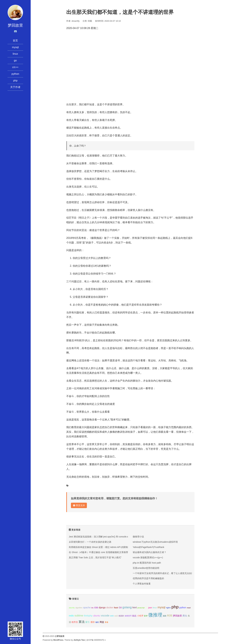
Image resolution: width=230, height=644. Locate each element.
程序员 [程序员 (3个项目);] (75, 622)
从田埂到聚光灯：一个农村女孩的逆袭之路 (90, 542)
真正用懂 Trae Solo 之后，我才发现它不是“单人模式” (95, 557)
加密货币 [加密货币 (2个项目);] (128, 616)
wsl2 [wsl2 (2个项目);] (116, 616)
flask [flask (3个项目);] (116, 608)
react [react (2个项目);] (189, 608)
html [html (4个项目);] (135, 608)
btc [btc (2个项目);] (92, 608)
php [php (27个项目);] (175, 607)
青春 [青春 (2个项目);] (107, 622)
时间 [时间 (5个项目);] (170, 616)
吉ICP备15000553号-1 (96, 640)
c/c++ (15, 67)
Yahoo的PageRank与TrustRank (148, 547)
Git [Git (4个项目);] (120, 608)
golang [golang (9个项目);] (127, 607)
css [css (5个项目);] (96, 607)
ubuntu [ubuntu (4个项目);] (97, 616)
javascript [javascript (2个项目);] (141, 608)
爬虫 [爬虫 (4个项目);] (185, 616)
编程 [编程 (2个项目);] (97, 622)
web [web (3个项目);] (112, 616)
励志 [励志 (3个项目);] (134, 616)
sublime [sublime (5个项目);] (79, 616)
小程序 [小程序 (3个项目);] (140, 616)
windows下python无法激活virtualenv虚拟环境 (155, 542)
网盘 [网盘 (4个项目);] (102, 622)
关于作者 (15, 87)
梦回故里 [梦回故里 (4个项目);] (177, 616)
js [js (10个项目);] (146, 607)
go (15, 60)
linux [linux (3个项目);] (155, 608)
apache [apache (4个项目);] (87, 608)
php (15, 81)
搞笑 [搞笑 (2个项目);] (165, 616)
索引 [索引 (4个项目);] (88, 622)
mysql (15, 47)
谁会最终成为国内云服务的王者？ (149, 552)
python (15, 74)
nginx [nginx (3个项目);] (168, 608)
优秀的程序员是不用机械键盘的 (148, 578)
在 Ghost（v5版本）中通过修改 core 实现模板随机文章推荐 (98, 552)
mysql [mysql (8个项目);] (161, 607)
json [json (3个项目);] (150, 608)
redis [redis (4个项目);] (71, 616)
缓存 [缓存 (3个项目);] (93, 622)
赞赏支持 (79, 505)
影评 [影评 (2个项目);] (146, 616)
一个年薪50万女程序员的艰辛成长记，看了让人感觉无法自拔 (163, 573)
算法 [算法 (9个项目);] (82, 622)
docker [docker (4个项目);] (110, 608)
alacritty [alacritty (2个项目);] (72, 608)
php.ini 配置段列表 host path (147, 563)
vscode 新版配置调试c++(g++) (148, 557)
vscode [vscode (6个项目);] (105, 616)
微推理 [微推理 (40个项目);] (155, 615)
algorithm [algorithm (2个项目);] (79, 608)
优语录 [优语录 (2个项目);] (121, 616)
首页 (15, 41)
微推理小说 (138, 537)
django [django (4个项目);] (102, 608)
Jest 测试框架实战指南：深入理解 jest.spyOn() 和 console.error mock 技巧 (106, 537)
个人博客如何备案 (142, 584)
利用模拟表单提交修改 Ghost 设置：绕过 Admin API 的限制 (98, 547)
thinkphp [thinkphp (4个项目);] (88, 616)
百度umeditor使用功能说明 (146, 568)
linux (15, 54)
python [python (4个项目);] (183, 608)
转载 (90, 21)
